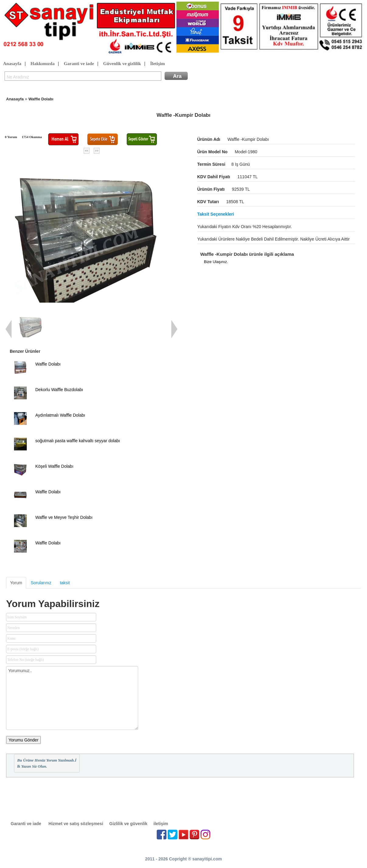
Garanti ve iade (79, 64)
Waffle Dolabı (41, 99)
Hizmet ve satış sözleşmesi (76, 824)
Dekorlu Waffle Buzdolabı (59, 390)
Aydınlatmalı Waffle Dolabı (60, 415)
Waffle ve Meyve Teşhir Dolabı (64, 517)
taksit (65, 583)
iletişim (161, 824)
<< (87, 151)
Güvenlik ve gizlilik (122, 64)
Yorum (16, 583)
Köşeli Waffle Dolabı (54, 466)
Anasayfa (12, 64)
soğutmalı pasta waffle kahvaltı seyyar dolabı (78, 441)
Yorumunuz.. (72, 698)
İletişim (157, 64)
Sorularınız (41, 583)
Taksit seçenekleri (216, 214)
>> (97, 151)
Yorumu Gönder (23, 740)
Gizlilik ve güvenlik (128, 824)
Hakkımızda (42, 64)
